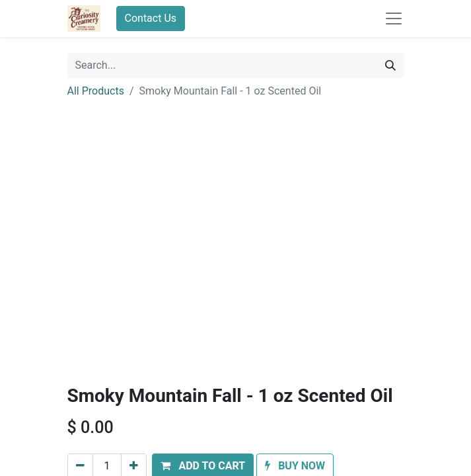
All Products (96, 91)
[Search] (390, 65)
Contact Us (151, 18)
